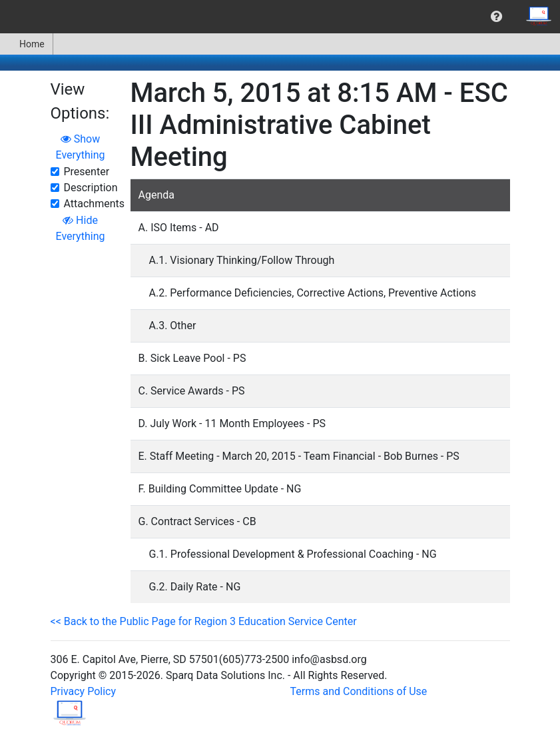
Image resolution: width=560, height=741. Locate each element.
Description (91, 188)
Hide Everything (81, 228)
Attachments (95, 204)
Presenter (87, 172)
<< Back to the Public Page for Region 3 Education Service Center (204, 621)
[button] (496, 17)
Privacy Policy (84, 691)
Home (26, 44)
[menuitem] (496, 17)
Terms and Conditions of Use (359, 691)
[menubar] (280, 17)
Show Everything (81, 147)
